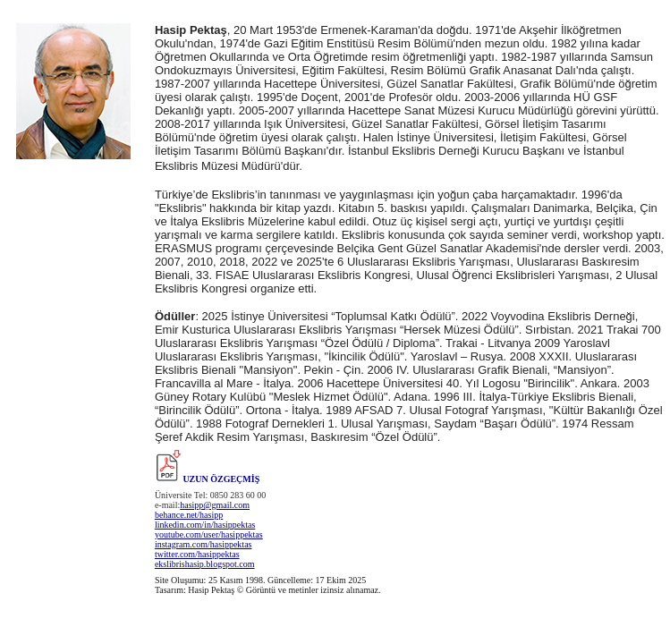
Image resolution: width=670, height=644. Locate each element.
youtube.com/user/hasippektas (209, 534)
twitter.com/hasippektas (197, 554)
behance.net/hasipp (189, 515)
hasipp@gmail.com (215, 505)
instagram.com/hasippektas (204, 544)
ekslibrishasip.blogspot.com (205, 564)
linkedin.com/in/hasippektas (205, 525)
